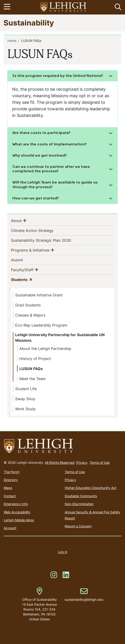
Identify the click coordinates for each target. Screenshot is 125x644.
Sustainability (29, 23)
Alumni (25, 260)
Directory (11, 480)
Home (12, 41)
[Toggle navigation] (8, 7)
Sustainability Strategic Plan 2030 (49, 240)
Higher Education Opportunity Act (91, 488)
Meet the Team (33, 379)
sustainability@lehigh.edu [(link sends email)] (84, 595)
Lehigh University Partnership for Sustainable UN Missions (60, 338)
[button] (117, 7)
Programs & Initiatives (30, 250)
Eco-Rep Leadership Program (41, 325)
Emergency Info (16, 504)
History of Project (35, 359)
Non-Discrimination (79, 504)
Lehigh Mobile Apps (19, 520)
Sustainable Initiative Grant (39, 295)
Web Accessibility (17, 512)
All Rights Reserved (60, 462)
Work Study (25, 409)
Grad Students (28, 305)
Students (19, 279)
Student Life (26, 389)
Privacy (82, 462)
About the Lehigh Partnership (45, 349)
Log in (63, 552)
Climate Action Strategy (40, 230)
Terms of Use (100, 462)
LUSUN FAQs (31, 369)
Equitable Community (81, 496)
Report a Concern (78, 526)
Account (10, 528)
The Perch (12, 472)
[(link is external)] (54, 576)
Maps (8, 488)
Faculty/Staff (22, 270)
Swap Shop (25, 399)
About (16, 220)
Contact (10, 496)
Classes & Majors (30, 315)
